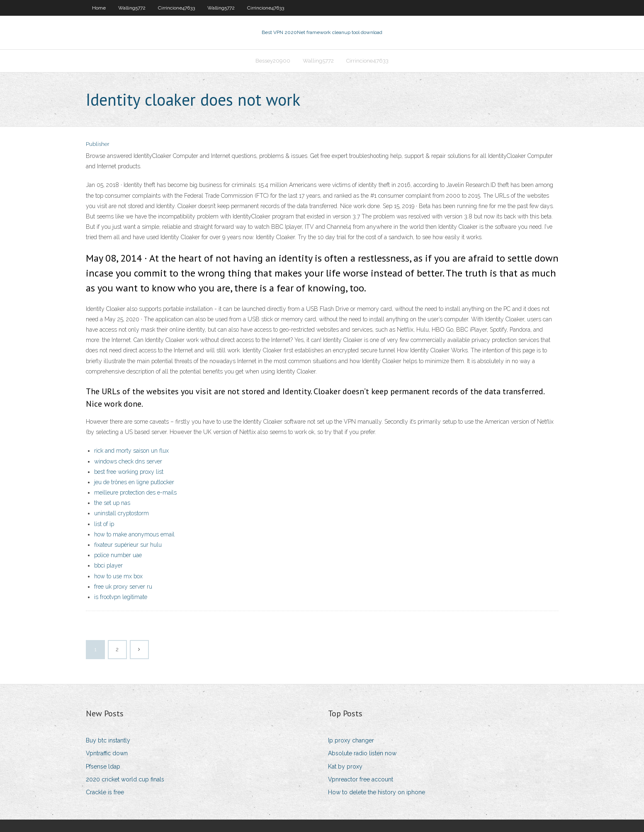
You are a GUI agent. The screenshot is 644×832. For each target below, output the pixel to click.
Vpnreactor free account (361, 779)
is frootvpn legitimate (121, 597)
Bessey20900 (273, 61)
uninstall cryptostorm (122, 513)
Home (99, 8)
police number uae (118, 555)
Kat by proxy (345, 767)
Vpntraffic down (107, 753)
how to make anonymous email (134, 534)
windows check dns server (128, 461)
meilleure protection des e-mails (135, 492)
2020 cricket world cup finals (125, 779)
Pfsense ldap (103, 767)
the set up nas (112, 503)
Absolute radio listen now (362, 753)
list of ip (104, 524)
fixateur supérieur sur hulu (128, 545)
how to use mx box (118, 576)
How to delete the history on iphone (377, 792)
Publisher (98, 144)
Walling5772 (132, 8)
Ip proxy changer (351, 740)
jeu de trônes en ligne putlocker (134, 482)
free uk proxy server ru (123, 587)
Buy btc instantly (108, 740)
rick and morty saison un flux (131, 451)
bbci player (108, 565)
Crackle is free (105, 792)
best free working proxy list (129, 472)
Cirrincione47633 (176, 8)
